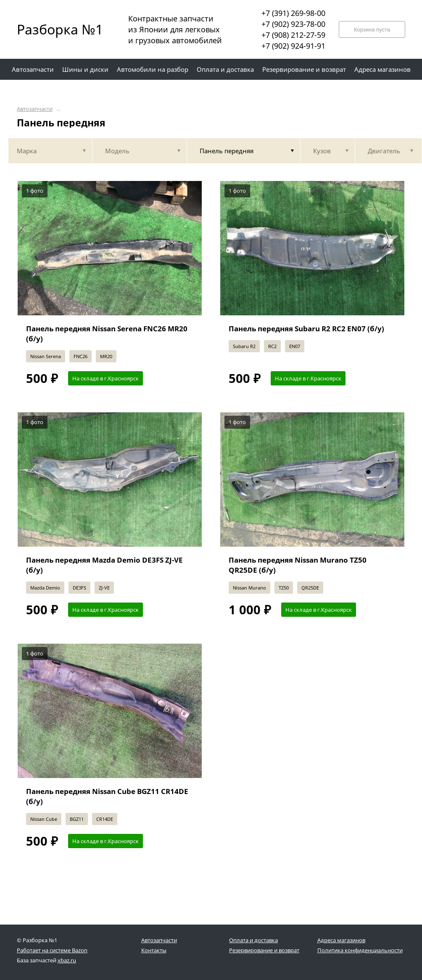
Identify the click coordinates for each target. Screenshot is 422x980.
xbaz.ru (67, 960)
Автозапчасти (35, 109)
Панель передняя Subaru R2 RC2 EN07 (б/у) (306, 329)
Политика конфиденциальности (360, 950)
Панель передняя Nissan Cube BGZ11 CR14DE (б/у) (107, 796)
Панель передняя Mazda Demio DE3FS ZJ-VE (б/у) (104, 565)
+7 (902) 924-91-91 (293, 46)
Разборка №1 (55, 29)
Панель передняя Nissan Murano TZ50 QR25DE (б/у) (298, 565)
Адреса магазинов (341, 940)
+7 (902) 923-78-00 (293, 24)
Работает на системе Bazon (52, 950)
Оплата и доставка (253, 940)
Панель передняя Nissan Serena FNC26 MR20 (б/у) (107, 334)
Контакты (154, 950)
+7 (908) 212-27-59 (293, 35)
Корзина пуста (372, 30)
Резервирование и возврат (264, 950)
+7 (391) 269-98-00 (293, 13)
